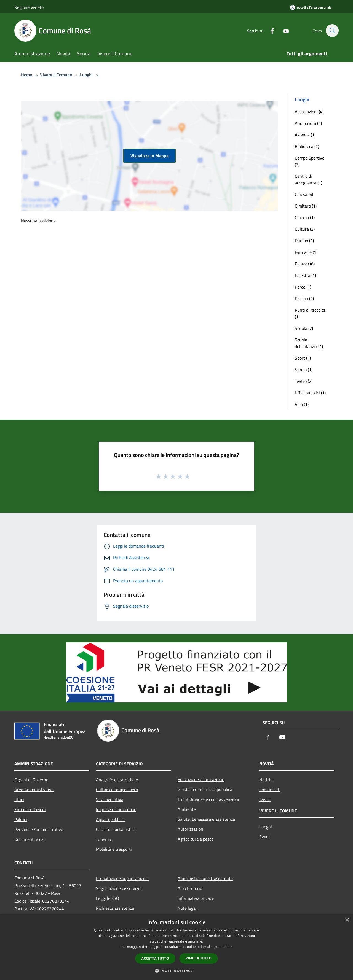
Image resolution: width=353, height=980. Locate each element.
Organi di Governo (31, 780)
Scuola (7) (304, 328)
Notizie (266, 780)
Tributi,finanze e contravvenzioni (208, 799)
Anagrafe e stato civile (117, 780)
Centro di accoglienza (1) (308, 179)
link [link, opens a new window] (230, 947)
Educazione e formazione (201, 779)
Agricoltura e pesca (196, 839)
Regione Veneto (29, 7)
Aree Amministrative (34, 790)
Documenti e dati (30, 839)
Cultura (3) (305, 229)
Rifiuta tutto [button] (199, 958)
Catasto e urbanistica (116, 829)
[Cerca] (332, 31)
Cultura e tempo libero (117, 790)
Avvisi (265, 799)
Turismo (103, 839)
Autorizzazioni (191, 829)
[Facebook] (269, 30)
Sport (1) (303, 358)
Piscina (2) (304, 298)
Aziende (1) (305, 135)
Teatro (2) (304, 381)
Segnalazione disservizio (119, 888)
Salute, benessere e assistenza (206, 819)
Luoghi (86, 75)
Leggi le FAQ (108, 898)
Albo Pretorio (190, 888)
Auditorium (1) (308, 123)
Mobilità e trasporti (114, 849)
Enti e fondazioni (30, 809)
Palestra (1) (305, 275)
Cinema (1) (305, 217)
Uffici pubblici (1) (310, 393)
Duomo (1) (304, 241)
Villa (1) (302, 404)
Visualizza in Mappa (149, 156)
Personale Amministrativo (39, 829)
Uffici (19, 799)
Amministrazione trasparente (205, 878)
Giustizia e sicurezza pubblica (205, 789)
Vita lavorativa (110, 799)
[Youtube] (283, 30)
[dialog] (176, 947)
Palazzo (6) (305, 264)
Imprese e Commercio (116, 809)
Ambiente (187, 809)
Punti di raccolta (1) (310, 313)
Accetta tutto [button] (155, 958)
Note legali (188, 908)
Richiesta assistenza (115, 908)
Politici (21, 819)
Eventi (265, 837)
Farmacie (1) (306, 252)
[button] (176, 971)
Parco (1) (303, 287)
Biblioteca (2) (307, 146)
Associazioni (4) (309, 112)
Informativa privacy (196, 898)
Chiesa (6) (304, 194)
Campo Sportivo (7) (310, 161)
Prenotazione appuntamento (123, 878)
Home (26, 75)
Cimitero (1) (306, 206)
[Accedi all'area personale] (311, 7)
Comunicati (270, 790)
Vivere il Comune (57, 75)
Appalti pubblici (110, 819)
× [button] (347, 920)
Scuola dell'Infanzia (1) (309, 343)
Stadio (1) (304, 370)
